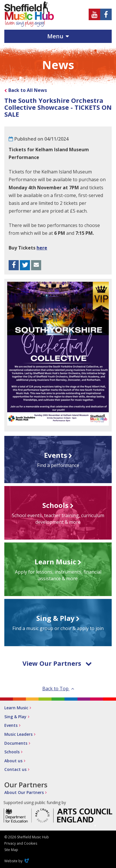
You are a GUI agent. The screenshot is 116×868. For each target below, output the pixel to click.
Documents (16, 743)
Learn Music (16, 708)
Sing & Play (15, 717)
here (42, 248)
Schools (12, 752)
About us (13, 761)
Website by (17, 861)
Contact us (15, 769)
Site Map (11, 850)
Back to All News (28, 90)
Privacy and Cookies (21, 843)
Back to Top (58, 689)
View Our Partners (57, 663)
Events (11, 725)
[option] (58, 354)
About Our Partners (24, 792)
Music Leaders (18, 734)
